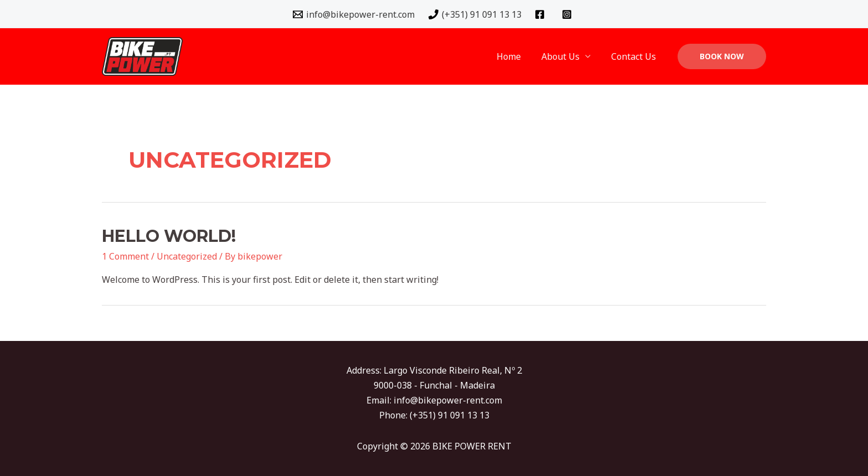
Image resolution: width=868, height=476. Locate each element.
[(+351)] (475, 14)
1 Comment (125, 256)
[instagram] (569, 14)
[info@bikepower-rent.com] (353, 14)
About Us (565, 56)
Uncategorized (187, 256)
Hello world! (169, 236)
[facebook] (542, 14)
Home (516, 56)
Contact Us (635, 56)
